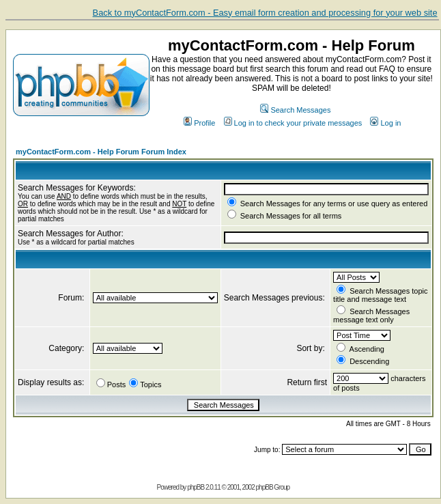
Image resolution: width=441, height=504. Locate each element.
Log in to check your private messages (293, 123)
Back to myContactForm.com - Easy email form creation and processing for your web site (265, 13)
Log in (385, 123)
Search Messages (295, 110)
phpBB (196, 487)
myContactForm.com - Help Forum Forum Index (101, 152)
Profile (199, 123)
